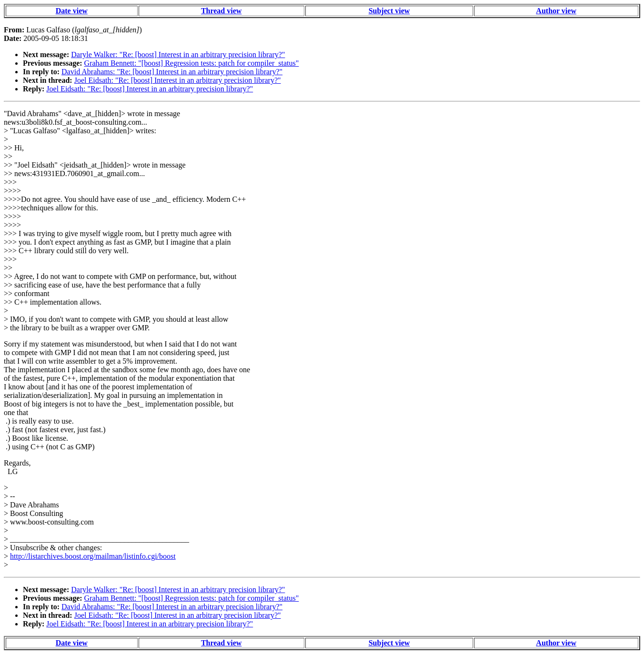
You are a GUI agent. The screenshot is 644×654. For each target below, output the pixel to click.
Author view (556, 11)
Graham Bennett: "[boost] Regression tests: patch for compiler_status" (192, 63)
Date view (72, 11)
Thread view (221, 11)
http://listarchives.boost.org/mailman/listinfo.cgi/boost (93, 556)
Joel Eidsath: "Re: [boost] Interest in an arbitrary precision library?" (178, 80)
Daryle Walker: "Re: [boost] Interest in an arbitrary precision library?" (178, 54)
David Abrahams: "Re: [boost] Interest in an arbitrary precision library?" (172, 72)
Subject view (389, 11)
